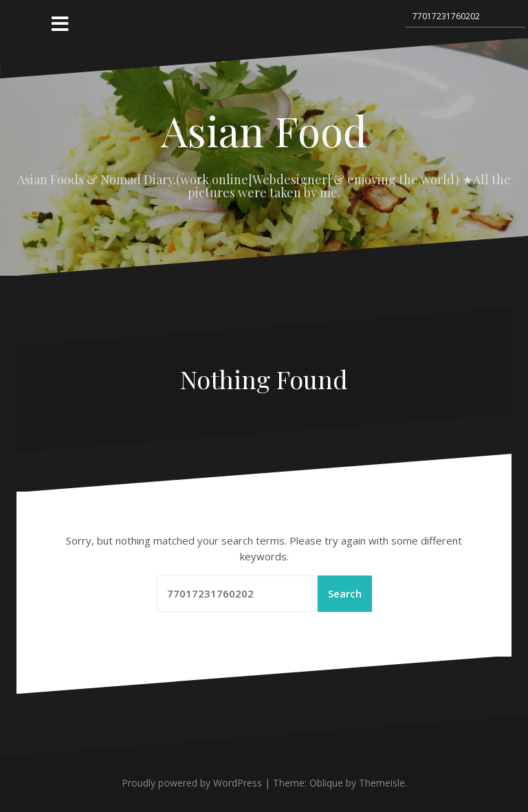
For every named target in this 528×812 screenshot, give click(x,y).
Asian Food (264, 130)
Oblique (326, 783)
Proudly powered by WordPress (192, 783)
